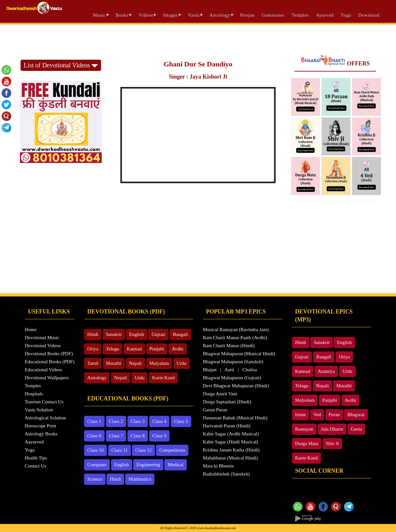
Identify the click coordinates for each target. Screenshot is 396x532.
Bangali (181, 334)
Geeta (356, 429)
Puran (334, 415)
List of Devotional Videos (61, 65)
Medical (175, 465)
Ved (317, 415)
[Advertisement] (198, 42)
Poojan (248, 15)
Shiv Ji (332, 443)
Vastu (194, 15)
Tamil (93, 363)
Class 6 (94, 436)
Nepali (135, 363)
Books (122, 15)
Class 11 (120, 450)
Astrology (220, 15)
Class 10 (95, 450)
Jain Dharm (332, 429)
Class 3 (138, 421)
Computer (97, 465)
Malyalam (159, 363)
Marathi (114, 363)
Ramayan (304, 429)
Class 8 (138, 436)
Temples (300, 15)
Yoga (346, 15)
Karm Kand (163, 378)
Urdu (181, 363)
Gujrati (158, 334)
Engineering (148, 465)
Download (369, 15)
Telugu (112, 349)
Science (95, 479)
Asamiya (326, 371)
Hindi (93, 334)
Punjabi (157, 349)
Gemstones (273, 15)
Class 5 (181, 421)
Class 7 (116, 436)
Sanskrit (114, 334)
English (137, 334)
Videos (146, 15)
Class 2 (116, 421)
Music (99, 15)
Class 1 (94, 421)
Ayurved (325, 15)
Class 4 (159, 421)
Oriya (93, 349)
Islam (301, 415)
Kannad (134, 349)
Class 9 (159, 436)
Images (170, 15)
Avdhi (177, 349)
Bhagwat (356, 415)
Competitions (172, 450)
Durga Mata (307, 443)
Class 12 (143, 450)
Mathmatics (140, 479)
